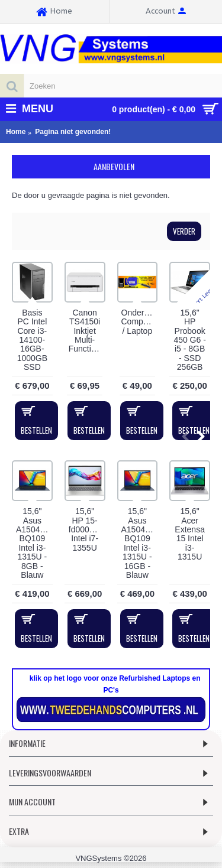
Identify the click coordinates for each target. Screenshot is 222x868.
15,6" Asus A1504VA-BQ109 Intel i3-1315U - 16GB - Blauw (140, 543)
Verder (184, 231)
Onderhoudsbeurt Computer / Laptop (140, 322)
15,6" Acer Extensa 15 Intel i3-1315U (190, 534)
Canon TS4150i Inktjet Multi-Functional (87, 331)
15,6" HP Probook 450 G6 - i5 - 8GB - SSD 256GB (189, 340)
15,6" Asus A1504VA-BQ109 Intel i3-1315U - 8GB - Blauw (34, 543)
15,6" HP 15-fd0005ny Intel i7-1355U (86, 529)
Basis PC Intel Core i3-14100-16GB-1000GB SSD (32, 340)
